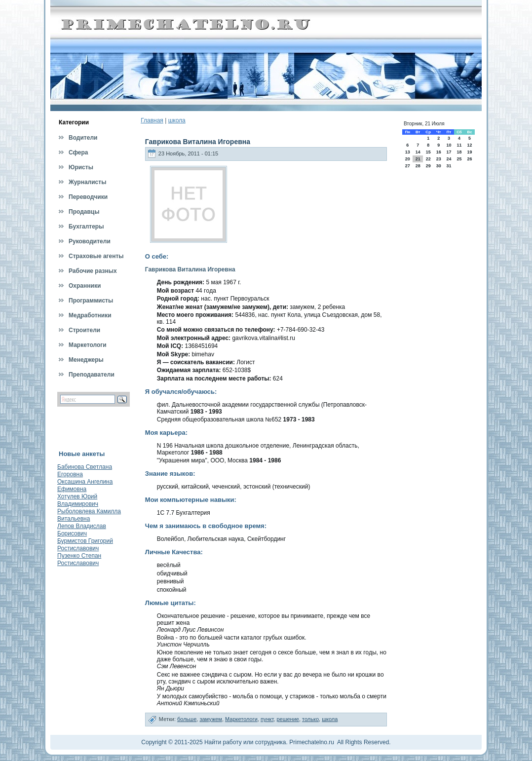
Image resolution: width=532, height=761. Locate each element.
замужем (211, 719)
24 (449, 159)
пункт (267, 719)
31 (449, 166)
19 (470, 152)
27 (408, 166)
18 (459, 152)
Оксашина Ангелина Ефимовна (85, 485)
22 (428, 159)
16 (439, 152)
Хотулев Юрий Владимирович (78, 500)
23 (439, 159)
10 (449, 145)
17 (449, 152)
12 (470, 145)
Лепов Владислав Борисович (82, 530)
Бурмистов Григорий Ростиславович (85, 545)
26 (470, 159)
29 (428, 166)
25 (459, 159)
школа (177, 120)
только (310, 719)
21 (418, 159)
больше (187, 719)
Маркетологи (241, 719)
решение (288, 719)
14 (418, 152)
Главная (152, 120)
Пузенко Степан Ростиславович (79, 559)
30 (439, 166)
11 (459, 145)
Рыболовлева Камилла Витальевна (89, 515)
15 (428, 152)
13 (408, 152)
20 (408, 159)
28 (418, 166)
